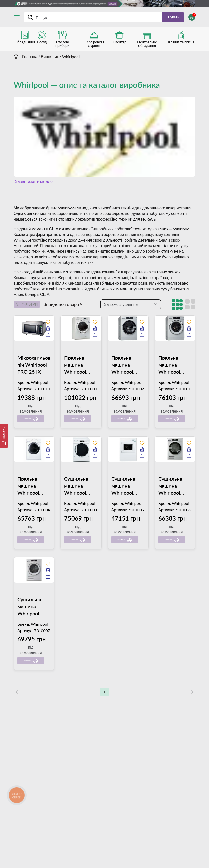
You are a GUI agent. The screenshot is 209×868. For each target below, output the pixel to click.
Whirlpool (71, 59)
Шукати (168, 18)
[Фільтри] (4, 436)
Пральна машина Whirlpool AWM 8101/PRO (30, 511)
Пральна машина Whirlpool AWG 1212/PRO (77, 391)
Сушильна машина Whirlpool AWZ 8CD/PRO (170, 511)
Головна (30, 59)
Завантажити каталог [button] (34, 184)
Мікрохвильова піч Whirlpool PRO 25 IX (34, 391)
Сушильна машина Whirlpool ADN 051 (76, 511)
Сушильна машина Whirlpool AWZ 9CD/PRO (29, 631)
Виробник (50, 59)
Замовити (28, 442)
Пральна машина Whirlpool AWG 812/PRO (122, 391)
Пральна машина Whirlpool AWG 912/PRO (169, 391)
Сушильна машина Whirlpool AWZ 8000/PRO (124, 511)
